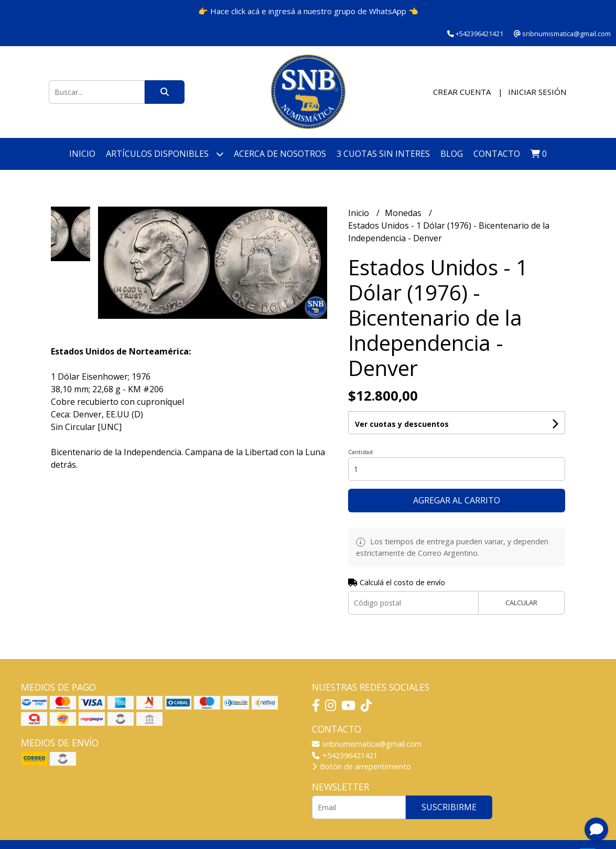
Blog (452, 154)
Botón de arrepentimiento (361, 766)
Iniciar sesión (537, 92)
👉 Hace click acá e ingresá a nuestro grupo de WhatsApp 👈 (308, 11)
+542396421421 (345, 755)
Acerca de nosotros (280, 154)
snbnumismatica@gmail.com (367, 744)
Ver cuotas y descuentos (402, 424)
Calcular (521, 603)
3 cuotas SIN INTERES (383, 154)
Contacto (497, 154)
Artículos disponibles (165, 154)
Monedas (404, 213)
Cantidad (360, 452)
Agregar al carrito (457, 500)
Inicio (82, 154)
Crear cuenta (462, 92)
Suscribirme (449, 807)
